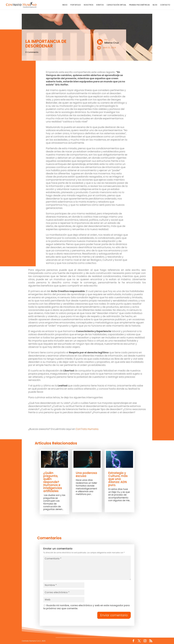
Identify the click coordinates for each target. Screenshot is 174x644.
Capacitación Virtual (116, 5)
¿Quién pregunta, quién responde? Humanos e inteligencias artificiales (53, 482)
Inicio (65, 5)
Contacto (165, 5)
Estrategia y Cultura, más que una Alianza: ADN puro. (118, 479)
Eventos (100, 5)
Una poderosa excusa (86, 474)
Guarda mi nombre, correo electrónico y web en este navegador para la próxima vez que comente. (86, 607)
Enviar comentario (114, 615)
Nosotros (89, 5)
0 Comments (32, 52)
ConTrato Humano (87, 429)
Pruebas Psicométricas (139, 5)
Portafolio (76, 5)
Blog (155, 5)
